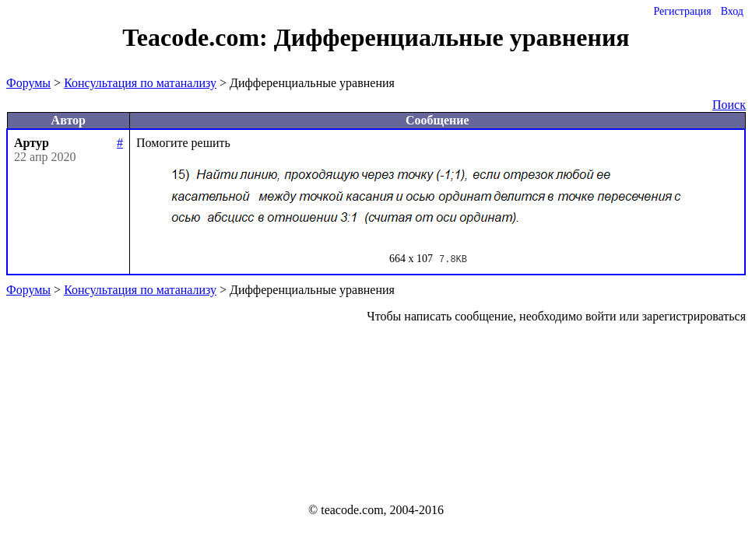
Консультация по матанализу (140, 83)
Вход (732, 11)
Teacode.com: (198, 37)
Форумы (28, 83)
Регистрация (682, 11)
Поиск (729, 105)
